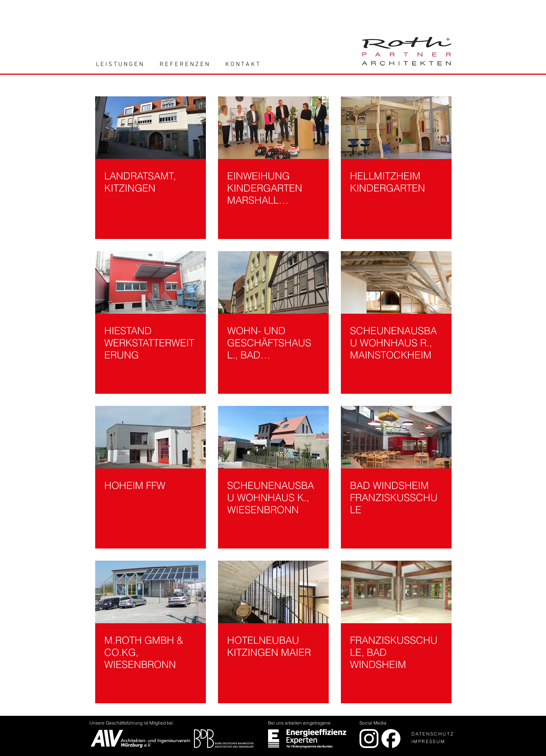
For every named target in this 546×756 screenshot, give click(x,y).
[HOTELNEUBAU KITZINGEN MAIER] (273, 592)
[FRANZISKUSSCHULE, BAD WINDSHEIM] (396, 592)
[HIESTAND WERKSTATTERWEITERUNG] (151, 282)
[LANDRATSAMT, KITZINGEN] (151, 128)
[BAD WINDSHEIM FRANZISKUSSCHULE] (396, 437)
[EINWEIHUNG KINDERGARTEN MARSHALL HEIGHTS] (273, 128)
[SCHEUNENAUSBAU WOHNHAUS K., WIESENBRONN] (273, 437)
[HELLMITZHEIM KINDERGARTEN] (396, 128)
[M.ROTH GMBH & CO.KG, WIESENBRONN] (151, 592)
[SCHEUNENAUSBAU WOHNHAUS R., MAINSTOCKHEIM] (396, 282)
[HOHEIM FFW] (151, 437)
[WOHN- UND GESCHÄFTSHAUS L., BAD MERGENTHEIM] (273, 282)
